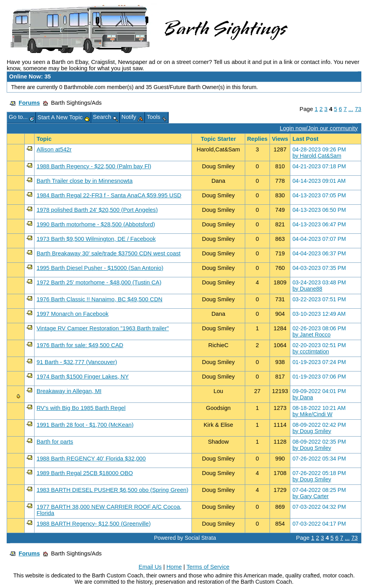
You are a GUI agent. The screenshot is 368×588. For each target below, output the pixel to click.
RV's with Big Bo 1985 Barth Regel (81, 408)
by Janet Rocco (311, 335)
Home (174, 567)
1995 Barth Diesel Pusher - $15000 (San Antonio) (100, 268)
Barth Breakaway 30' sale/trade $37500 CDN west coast (108, 253)
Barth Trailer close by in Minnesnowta (85, 181)
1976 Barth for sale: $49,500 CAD (80, 345)
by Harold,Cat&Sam (317, 156)
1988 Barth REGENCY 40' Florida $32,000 (91, 459)
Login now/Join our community (319, 128)
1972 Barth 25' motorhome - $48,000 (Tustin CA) (99, 282)
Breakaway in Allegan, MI (69, 391)
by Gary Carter (310, 496)
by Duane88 (307, 289)
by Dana (302, 397)
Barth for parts (55, 442)
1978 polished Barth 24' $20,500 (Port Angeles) (97, 210)
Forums (29, 103)
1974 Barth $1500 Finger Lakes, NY (83, 377)
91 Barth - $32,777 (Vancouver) (77, 362)
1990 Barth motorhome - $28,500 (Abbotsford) (96, 224)
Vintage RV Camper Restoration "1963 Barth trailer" (103, 328)
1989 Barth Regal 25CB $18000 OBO (85, 473)
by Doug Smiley (312, 431)
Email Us (150, 567)
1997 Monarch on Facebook (72, 314)
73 (358, 109)
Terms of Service (208, 567)
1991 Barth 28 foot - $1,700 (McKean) (85, 425)
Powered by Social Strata (185, 538)
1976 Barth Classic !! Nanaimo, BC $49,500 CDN (99, 299)
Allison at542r (54, 149)
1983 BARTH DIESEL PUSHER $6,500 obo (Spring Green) (112, 490)
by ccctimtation (311, 351)
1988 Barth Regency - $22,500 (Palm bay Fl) (94, 166)
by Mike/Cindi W (312, 414)
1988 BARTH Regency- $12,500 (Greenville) (94, 524)
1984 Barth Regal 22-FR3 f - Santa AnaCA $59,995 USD (109, 195)
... (351, 109)
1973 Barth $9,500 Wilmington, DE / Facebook (96, 239)
